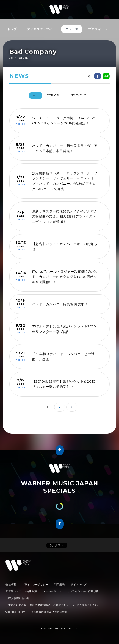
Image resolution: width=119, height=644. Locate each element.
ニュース (72, 29)
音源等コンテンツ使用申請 (21, 591)
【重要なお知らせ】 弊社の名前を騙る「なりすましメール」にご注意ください (52, 605)
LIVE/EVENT (77, 95)
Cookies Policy (15, 612)
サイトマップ (78, 584)
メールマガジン (52, 591)
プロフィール (98, 29)
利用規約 (59, 584)
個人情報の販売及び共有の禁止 (49, 612)
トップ (12, 29)
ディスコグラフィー (41, 29)
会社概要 (11, 584)
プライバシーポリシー (35, 584)
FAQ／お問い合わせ (17, 598)
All (36, 95)
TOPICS (53, 95)
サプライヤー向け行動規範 (83, 591)
